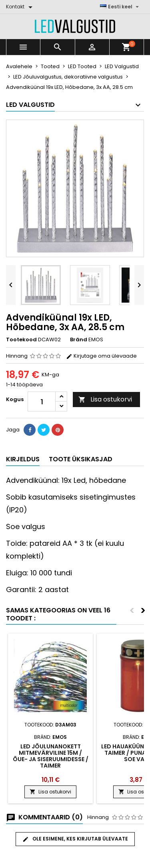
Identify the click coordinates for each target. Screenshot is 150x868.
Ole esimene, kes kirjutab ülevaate (75, 839)
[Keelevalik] (120, 7)
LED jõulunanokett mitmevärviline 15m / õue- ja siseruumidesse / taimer (51, 756)
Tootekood (21, 340)
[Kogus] (42, 402)
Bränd (79, 340)
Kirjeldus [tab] (23, 459)
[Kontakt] (21, 7)
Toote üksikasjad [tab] (81, 459)
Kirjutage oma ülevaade (101, 356)
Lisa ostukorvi (105, 399)
